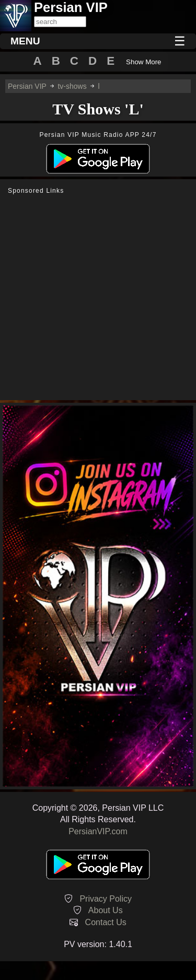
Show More (143, 62)
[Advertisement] (98, 297)
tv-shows (72, 86)
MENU (25, 41)
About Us (106, 910)
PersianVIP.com (98, 831)
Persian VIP (27, 86)
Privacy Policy (106, 899)
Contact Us (106, 922)
